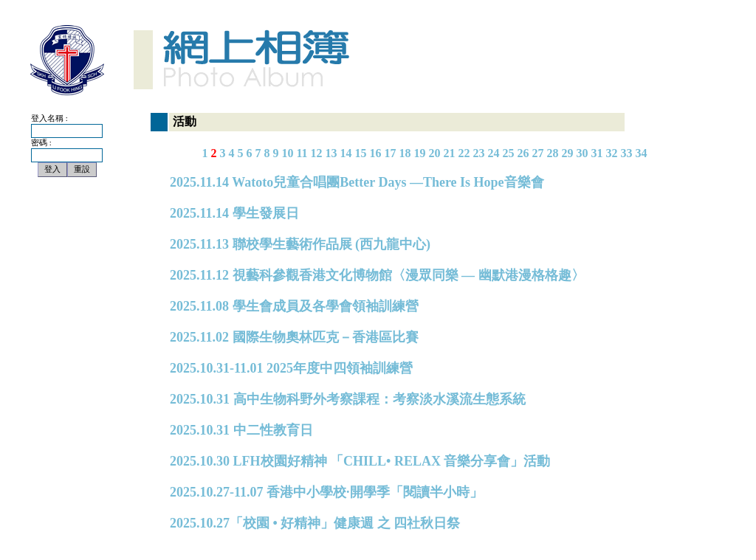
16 (376, 153)
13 (331, 153)
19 (420, 153)
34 (642, 153)
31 (597, 153)
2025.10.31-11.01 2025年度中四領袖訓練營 (291, 368)
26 (523, 153)
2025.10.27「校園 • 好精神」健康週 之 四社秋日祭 (315, 523)
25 (509, 153)
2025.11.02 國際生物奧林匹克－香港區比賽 (294, 337)
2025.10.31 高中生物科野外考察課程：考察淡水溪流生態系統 (348, 399)
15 (361, 153)
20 (435, 153)
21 (450, 153)
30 (583, 153)
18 (405, 153)
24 (494, 153)
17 (391, 153)
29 (568, 153)
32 (612, 153)
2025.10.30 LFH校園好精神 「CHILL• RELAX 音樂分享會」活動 (360, 461)
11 (302, 153)
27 (538, 153)
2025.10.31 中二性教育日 (241, 430)
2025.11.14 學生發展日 (234, 213)
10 (287, 153)
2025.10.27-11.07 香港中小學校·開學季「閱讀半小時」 (326, 492)
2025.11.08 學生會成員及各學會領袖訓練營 (294, 306)
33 (627, 153)
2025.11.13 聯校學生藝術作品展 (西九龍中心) (300, 244)
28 (553, 153)
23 (479, 153)
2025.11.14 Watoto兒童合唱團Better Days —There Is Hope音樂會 (357, 182)
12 (317, 153)
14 (346, 153)
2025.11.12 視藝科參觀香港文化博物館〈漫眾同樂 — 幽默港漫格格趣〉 (377, 275)
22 (464, 153)
